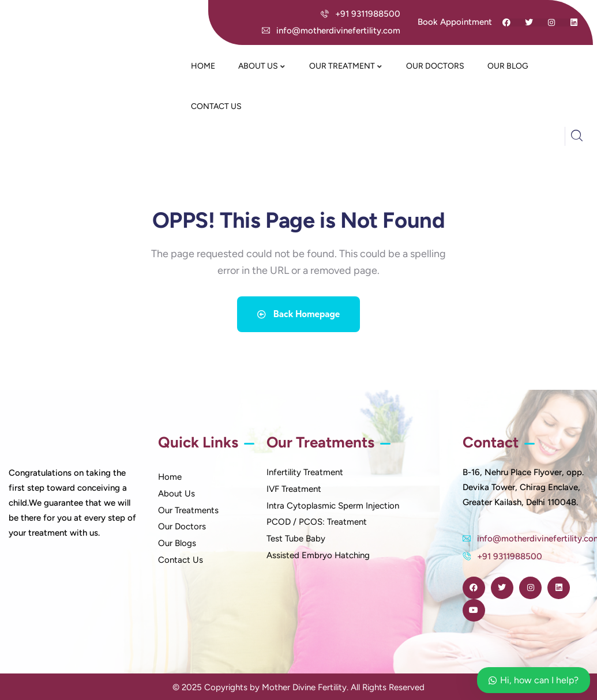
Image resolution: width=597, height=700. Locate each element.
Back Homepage (299, 312)
